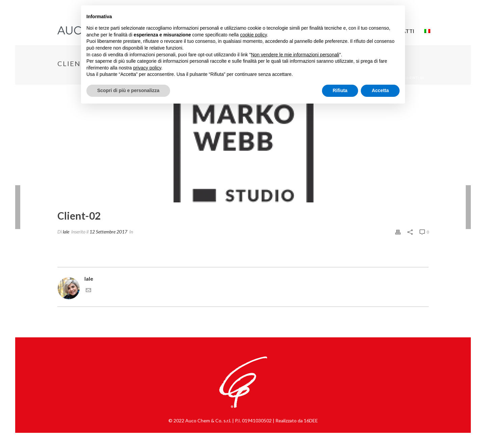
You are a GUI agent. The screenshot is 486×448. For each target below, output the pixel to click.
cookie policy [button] (253, 35)
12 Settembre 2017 (108, 232)
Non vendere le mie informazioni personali (295, 55)
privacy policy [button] (147, 68)
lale (66, 232)
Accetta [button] (380, 90)
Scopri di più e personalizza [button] (128, 90)
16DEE (311, 421)
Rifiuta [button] (340, 90)
